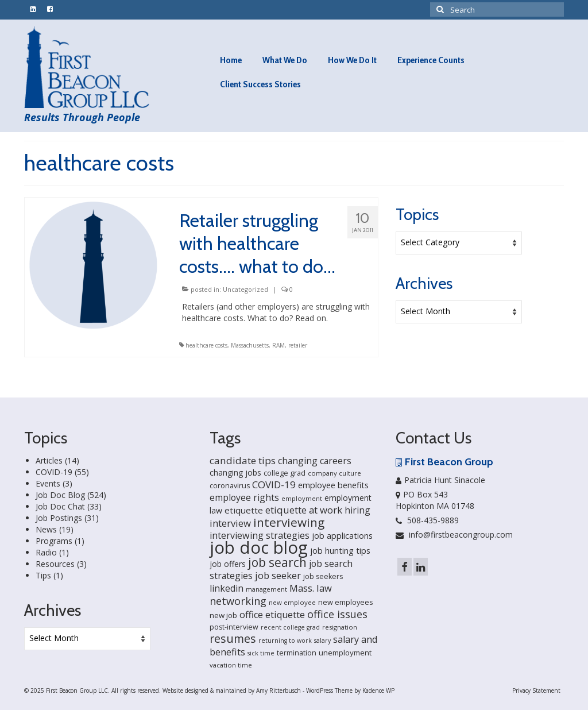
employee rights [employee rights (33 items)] (244, 497)
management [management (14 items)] (266, 589)
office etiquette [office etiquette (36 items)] (272, 615)
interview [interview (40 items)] (230, 523)
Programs (54, 541)
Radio (46, 552)
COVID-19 (54, 472)
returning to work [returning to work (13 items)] (285, 640)
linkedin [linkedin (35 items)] (227, 588)
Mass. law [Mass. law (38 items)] (311, 588)
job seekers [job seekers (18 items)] (323, 576)
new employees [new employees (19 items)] (346, 602)
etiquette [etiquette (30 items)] (244, 510)
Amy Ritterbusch (278, 690)
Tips (43, 575)
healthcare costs (206, 345)
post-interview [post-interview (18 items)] (234, 627)
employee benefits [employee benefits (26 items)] (333, 485)
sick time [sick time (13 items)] (261, 653)
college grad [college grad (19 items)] (285, 473)
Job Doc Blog (60, 495)
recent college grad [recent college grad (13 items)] (290, 627)
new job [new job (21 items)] (223, 615)
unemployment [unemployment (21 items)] (345, 653)
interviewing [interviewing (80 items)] (289, 522)
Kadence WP (378, 690)
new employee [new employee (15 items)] (292, 602)
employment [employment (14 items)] (302, 498)
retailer (298, 345)
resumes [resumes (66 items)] (233, 638)
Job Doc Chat (60, 506)
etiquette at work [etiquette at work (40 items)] (304, 510)
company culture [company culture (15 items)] (334, 473)
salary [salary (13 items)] (322, 640)
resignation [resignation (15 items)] (340, 627)
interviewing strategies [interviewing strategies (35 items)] (260, 535)
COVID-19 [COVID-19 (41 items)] (274, 485)
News (46, 529)
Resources (55, 564)
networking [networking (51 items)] (238, 601)
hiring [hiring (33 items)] (357, 510)
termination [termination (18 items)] (297, 653)
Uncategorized (245, 289)
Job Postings (59, 518)
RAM (278, 345)
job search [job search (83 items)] (277, 562)
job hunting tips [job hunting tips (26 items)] (340, 551)
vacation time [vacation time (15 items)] (231, 665)
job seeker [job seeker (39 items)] (278, 575)
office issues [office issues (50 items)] (337, 614)
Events (48, 483)
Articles (49, 460)
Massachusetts (250, 345)
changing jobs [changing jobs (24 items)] (235, 472)
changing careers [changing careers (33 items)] (315, 461)
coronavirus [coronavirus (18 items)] (230, 486)
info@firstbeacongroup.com (454, 535)
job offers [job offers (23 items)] (228, 564)
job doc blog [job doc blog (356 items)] (259, 547)
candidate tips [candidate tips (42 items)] (243, 460)
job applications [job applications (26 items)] (342, 536)
